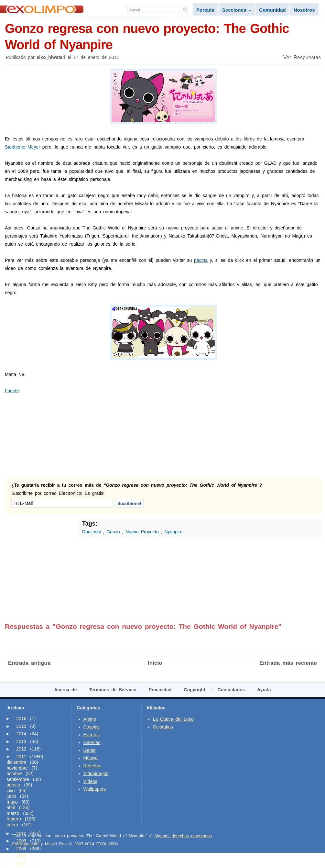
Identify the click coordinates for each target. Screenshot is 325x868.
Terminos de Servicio (113, 690)
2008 (21, 849)
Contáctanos (231, 690)
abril (11, 807)
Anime (90, 719)
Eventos (92, 735)
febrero (14, 819)
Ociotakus (163, 727)
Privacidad (160, 690)
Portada (205, 10)
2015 (21, 726)
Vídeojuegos (96, 773)
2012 (21, 749)
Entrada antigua (29, 663)
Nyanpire (173, 532)
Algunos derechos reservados (183, 836)
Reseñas (92, 766)
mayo (12, 802)
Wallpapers (95, 789)
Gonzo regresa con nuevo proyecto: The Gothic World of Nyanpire (163, 36)
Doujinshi (92, 532)
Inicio (155, 663)
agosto (14, 785)
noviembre (17, 768)
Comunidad (272, 10)
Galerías (92, 742)
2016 (21, 718)
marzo (13, 813)
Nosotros (304, 10)
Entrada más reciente (288, 663)
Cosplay (92, 727)
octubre (14, 773)
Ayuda (264, 690)
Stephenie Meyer (22, 147)
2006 (21, 864)
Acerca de (66, 690)
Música (91, 758)
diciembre (17, 762)
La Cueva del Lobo (173, 719)
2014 (21, 734)
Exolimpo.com (26, 844)
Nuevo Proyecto (142, 532)
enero (13, 825)
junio (12, 796)
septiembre (18, 779)
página (201, 260)
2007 (21, 856)
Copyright (195, 690)
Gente (90, 750)
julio (11, 791)
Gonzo (113, 532)
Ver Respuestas (302, 57)
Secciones (237, 10)
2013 (21, 741)
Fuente (12, 391)
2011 (21, 757)
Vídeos (91, 781)
